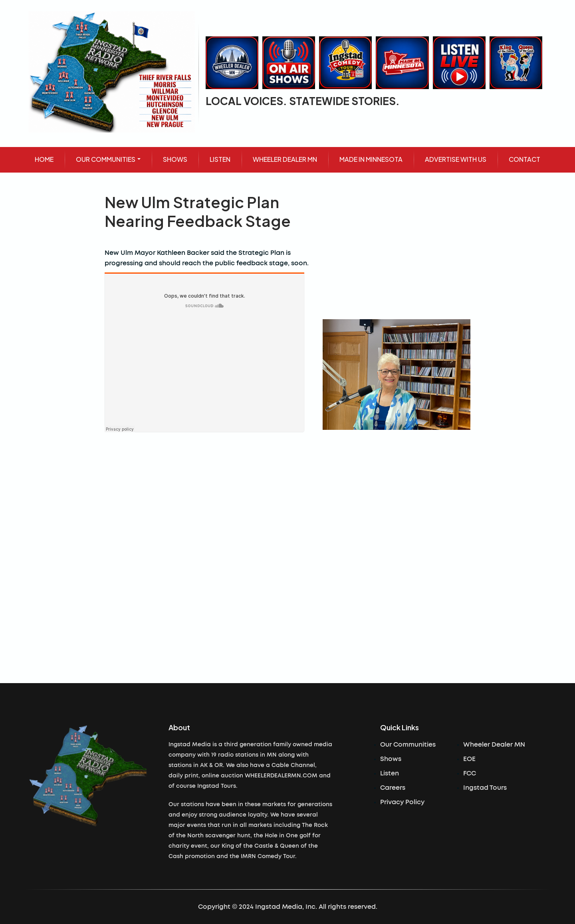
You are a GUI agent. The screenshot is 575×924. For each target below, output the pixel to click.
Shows (391, 759)
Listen (390, 773)
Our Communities (408, 745)
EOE (469, 759)
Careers (393, 788)
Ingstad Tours (485, 788)
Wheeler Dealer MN (494, 745)
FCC (470, 773)
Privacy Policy (402, 802)
